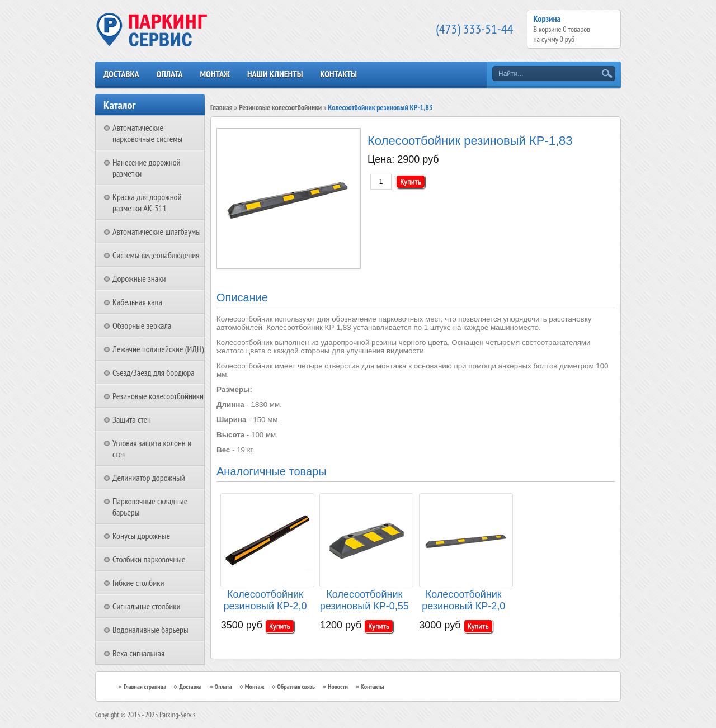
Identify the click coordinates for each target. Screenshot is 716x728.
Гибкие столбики (138, 583)
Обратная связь (296, 686)
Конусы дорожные (141, 536)
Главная (222, 107)
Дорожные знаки (139, 278)
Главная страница (145, 686)
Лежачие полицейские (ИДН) (158, 349)
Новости (338, 686)
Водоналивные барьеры (150, 630)
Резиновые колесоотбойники (158, 396)
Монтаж (215, 74)
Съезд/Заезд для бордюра (154, 372)
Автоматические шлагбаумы (157, 231)
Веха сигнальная (138, 653)
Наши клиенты (275, 74)
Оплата (169, 74)
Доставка (121, 74)
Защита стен (132, 419)
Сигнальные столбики (147, 606)
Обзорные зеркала (142, 325)
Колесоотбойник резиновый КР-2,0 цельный (265, 601)
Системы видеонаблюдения (156, 255)
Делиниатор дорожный (149, 478)
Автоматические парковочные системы (147, 133)
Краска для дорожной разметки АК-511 (147, 202)
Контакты (338, 74)
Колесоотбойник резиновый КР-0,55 (364, 600)
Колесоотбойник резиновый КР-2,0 (463, 600)
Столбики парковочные (149, 559)
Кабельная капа (137, 302)
